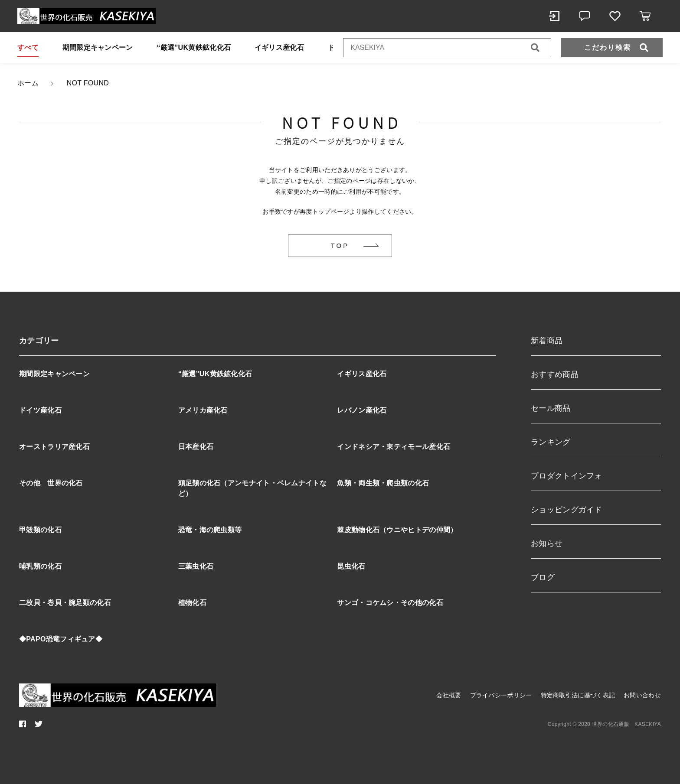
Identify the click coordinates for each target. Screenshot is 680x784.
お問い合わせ (642, 695)
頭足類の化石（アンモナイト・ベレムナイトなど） (252, 488)
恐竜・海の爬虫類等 (210, 530)
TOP (340, 246)
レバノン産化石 (362, 410)
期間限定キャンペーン (98, 47)
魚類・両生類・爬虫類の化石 (383, 483)
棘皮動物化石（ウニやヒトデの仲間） (397, 530)
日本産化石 (196, 447)
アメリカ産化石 (203, 410)
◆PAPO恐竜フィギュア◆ (61, 639)
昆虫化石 (351, 566)
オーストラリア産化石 (54, 447)
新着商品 (547, 341)
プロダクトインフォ (567, 476)
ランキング (551, 442)
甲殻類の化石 (40, 530)
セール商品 (551, 408)
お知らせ (547, 543)
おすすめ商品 (555, 374)
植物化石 (192, 603)
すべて (28, 47)
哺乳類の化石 (40, 566)
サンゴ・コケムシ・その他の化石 (390, 603)
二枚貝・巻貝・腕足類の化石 (65, 603)
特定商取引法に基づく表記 (578, 695)
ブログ (543, 577)
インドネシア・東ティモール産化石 (394, 447)
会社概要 (449, 695)
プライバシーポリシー (501, 695)
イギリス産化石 (279, 47)
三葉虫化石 (196, 566)
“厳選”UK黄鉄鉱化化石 (194, 47)
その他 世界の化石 (51, 483)
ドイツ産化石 (40, 410)
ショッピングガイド (567, 510)
